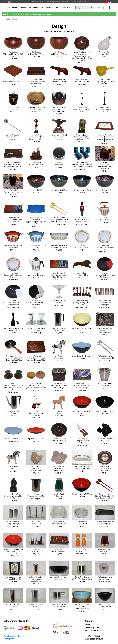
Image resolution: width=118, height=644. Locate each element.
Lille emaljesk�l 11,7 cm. (36, 190)
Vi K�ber (16, 8)
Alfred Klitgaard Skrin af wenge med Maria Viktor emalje (59, 386)
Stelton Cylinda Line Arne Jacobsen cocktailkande (36, 579)
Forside (7, 8)
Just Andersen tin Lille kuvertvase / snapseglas (105, 303)
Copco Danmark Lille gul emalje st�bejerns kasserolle (105, 82)
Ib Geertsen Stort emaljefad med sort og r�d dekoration (105, 275)
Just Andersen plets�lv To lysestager (36, 329)
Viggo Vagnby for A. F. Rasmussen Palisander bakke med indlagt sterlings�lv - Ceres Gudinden (82, 56)
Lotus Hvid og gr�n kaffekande (36, 274)
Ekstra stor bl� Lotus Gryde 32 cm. (36, 246)
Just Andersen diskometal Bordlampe (13, 329)
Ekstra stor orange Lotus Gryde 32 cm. (13, 246)
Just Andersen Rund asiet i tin (82, 523)
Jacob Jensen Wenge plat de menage (36, 164)
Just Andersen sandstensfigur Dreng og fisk (36, 469)
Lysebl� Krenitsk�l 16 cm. (82, 356)
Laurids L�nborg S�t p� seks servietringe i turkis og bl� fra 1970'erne (82, 165)
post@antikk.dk (96, 639)
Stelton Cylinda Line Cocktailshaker (13, 606)
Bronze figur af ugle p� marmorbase (59, 136)
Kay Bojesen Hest (59, 412)
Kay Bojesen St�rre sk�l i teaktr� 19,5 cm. (13, 54)
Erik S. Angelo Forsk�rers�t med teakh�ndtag (82, 441)
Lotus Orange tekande (105, 219)
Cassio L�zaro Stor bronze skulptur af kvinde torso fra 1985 (82, 137)
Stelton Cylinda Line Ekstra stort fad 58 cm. (82, 468)
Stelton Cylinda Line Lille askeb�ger (59, 606)
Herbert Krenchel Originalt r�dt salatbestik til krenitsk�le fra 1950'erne (105, 496)
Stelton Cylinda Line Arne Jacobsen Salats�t (105, 357)
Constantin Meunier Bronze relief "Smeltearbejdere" (105, 330)
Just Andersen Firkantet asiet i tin (59, 523)
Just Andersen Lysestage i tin (36, 523)
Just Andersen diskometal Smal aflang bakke (105, 523)
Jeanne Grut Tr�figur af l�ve (82, 274)
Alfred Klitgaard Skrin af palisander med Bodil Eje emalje (13, 220)
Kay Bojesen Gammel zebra (59, 357)
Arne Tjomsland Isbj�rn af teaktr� (59, 81)
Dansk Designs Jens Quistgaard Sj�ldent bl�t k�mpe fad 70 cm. (36, 221)
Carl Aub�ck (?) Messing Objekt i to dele (36, 108)
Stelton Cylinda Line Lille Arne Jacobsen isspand (82, 578)
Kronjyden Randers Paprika (59, 495)
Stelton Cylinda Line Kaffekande (13, 412)
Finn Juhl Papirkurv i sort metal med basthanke (13, 192)
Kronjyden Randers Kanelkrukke (105, 550)
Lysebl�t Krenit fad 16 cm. (13, 439)
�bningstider (38, 8)
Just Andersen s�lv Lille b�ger (105, 385)
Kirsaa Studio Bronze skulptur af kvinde (82, 108)
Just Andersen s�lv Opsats (59, 302)
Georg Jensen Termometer (59, 164)
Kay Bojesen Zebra (13, 468)
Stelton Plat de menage (36, 550)
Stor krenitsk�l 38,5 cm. (59, 577)
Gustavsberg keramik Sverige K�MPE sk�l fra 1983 (82, 607)
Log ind (55, 8)
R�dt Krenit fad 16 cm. (36, 439)
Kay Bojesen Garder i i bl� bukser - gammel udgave (82, 220)
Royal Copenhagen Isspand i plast (13, 108)
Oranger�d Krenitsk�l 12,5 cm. (82, 412)
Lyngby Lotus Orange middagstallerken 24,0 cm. (105, 248)
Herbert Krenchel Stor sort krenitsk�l (105, 606)
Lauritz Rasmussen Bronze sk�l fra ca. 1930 (59, 440)
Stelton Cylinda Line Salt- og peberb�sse (13, 523)
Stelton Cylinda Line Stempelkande (59, 329)
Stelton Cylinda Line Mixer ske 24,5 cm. (13, 136)
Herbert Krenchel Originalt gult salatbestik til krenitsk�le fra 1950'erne (59, 220)
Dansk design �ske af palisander (59, 550)
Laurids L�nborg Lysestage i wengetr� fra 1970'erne (82, 303)
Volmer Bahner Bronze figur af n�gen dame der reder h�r (36, 137)
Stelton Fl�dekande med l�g (36, 495)
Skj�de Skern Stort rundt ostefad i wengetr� (105, 469)
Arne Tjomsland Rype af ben (105, 53)
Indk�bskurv (65, 8)
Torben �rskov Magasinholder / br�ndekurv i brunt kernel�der (105, 166)
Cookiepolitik (9, 639)
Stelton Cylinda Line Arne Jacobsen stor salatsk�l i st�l (59, 109)
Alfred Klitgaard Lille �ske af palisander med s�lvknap (36, 82)
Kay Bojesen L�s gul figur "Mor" (82, 550)
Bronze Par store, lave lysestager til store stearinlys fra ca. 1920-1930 (13, 387)
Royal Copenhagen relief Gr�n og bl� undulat (13, 578)
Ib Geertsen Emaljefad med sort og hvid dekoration (36, 303)
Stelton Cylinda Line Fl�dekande (36, 606)
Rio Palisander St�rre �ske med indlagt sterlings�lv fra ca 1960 (36, 358)
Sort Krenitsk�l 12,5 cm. (105, 411)
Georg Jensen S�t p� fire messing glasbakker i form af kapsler (36, 386)
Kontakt (48, 8)
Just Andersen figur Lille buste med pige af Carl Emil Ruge (13, 496)
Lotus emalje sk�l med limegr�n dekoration (59, 246)
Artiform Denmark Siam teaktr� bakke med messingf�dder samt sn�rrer (105, 138)
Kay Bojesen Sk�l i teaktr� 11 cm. (36, 53)
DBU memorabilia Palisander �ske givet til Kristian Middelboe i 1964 (13, 165)
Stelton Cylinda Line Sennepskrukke (105, 578)
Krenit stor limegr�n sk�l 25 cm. (82, 329)
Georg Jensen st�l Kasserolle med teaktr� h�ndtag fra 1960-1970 (13, 358)
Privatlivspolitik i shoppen (14, 636)
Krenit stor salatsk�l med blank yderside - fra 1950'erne (13, 551)
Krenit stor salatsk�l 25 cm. (82, 494)
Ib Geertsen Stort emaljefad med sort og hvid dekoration (13, 303)
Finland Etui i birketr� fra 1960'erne (13, 81)
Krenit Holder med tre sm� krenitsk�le (36, 413)
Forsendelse (26, 8)
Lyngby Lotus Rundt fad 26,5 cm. (82, 246)
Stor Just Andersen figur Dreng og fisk (105, 440)
